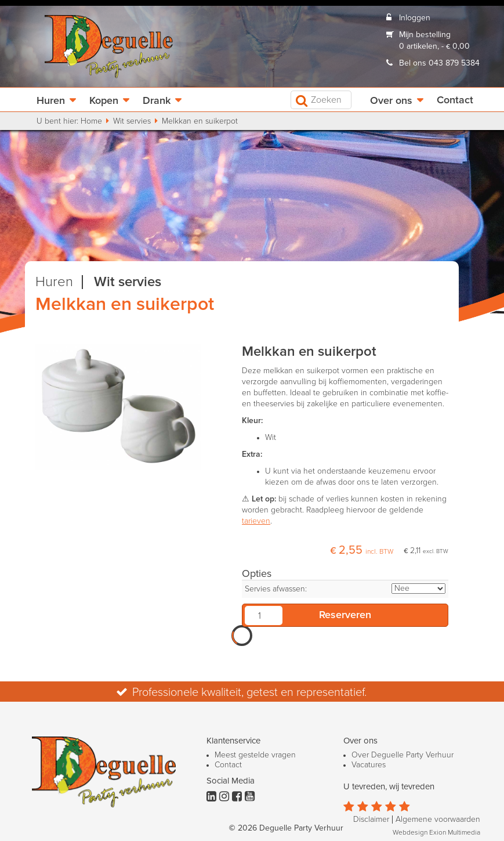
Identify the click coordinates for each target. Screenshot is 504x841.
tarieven (256, 521)
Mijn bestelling (425, 35)
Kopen (104, 101)
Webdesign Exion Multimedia (436, 833)
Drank (157, 101)
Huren (51, 101)
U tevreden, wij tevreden (389, 787)
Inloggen (415, 18)
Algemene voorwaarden (438, 820)
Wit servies (132, 121)
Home (91, 121)
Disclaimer (371, 820)
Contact (455, 100)
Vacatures (369, 765)
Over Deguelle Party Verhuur (403, 755)
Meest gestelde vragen (255, 755)
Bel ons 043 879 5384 (439, 63)
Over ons (391, 101)
